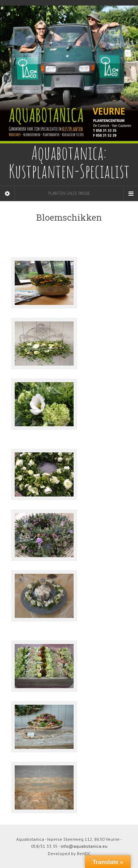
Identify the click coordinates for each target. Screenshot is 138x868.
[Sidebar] (7, 193)
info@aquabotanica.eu (84, 846)
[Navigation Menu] (131, 193)
